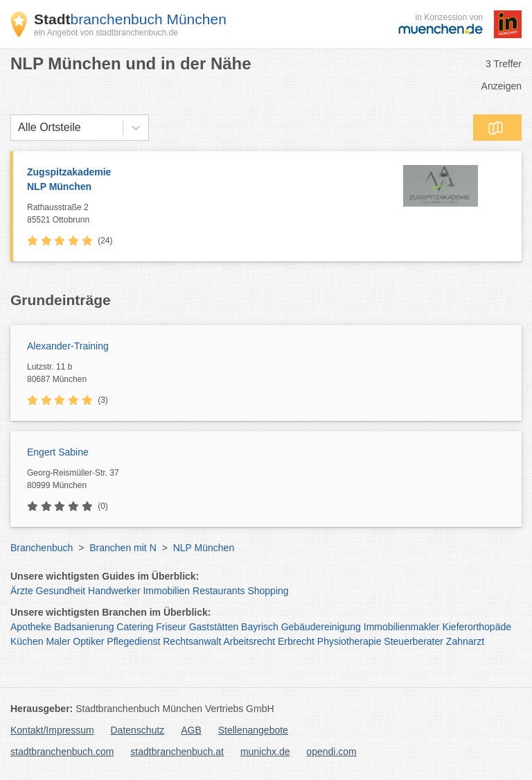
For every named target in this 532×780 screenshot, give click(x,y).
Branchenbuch (42, 548)
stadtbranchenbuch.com (62, 752)
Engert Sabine (58, 452)
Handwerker (114, 591)
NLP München (204, 548)
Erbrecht (296, 641)
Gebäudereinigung (321, 627)
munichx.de (265, 752)
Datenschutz (138, 730)
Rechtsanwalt (192, 641)
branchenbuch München (130, 19)
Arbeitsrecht (249, 641)
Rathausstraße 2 (197, 214)
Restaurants (219, 591)
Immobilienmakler (402, 627)
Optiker (88, 641)
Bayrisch (260, 627)
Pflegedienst (133, 641)
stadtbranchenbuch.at (177, 752)
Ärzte (22, 591)
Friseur (171, 627)
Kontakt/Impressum (52, 730)
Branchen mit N (123, 548)
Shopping (268, 591)
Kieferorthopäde (477, 627)
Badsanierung (84, 627)
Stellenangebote (253, 730)
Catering (135, 627)
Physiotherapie (349, 641)
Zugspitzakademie (197, 180)
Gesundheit (61, 591)
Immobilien (166, 591)
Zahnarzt (465, 641)
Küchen (27, 641)
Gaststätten (214, 627)
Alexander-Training (68, 346)
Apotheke (31, 627)
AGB (191, 730)
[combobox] (18, 128)
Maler (58, 641)
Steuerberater (414, 641)
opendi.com (331, 752)
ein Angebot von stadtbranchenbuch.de (106, 33)
